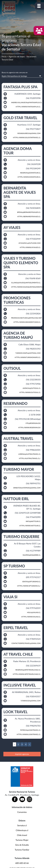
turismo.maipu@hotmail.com (28, 353)
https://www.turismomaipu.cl (28, 357)
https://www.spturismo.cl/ (29, 586)
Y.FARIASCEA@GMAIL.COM (31, 701)
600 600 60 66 (22, 863)
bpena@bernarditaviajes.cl (29, 212)
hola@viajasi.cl (34, 612)
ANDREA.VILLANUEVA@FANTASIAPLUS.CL (27, 102)
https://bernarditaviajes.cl (29, 216)
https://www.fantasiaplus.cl (28, 107)
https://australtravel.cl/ (30, 458)
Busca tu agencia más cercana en (15, 72)
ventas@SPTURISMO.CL (31, 582)
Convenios (22, 812)
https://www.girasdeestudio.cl (27, 322)
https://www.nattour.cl (30, 526)
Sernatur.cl (22, 825)
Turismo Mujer (22, 840)
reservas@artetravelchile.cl (28, 670)
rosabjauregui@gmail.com (29, 133)
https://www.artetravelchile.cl (27, 674)
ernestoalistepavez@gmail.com (27, 488)
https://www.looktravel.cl (29, 734)
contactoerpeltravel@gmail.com (26, 643)
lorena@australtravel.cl (29, 454)
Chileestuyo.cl (22, 830)
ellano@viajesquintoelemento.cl (26, 283)
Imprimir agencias (22, 754)
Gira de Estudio (22, 845)
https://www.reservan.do (29, 428)
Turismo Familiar (22, 850)
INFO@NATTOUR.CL (33, 521)
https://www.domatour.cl (29, 177)
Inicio (4, 57)
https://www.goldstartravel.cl (27, 137)
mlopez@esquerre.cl (32, 555)
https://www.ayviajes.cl (30, 247)
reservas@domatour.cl (30, 173)
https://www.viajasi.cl (31, 617)
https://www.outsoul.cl (30, 392)
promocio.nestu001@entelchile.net (27, 318)
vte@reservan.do (33, 423)
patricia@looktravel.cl (30, 730)
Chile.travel (22, 835)
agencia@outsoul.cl (32, 388)
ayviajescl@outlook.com (30, 243)
